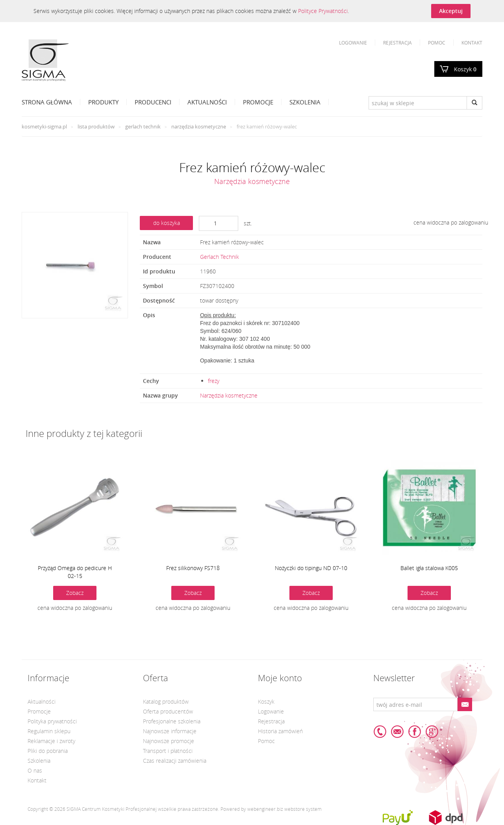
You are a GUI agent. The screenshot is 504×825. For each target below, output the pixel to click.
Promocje (258, 102)
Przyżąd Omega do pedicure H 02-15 (75, 572)
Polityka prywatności (52, 721)
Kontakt (472, 43)
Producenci (153, 102)
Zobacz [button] (75, 593)
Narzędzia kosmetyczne (199, 126)
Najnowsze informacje (170, 731)
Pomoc (437, 43)
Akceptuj (451, 11)
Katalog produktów (166, 701)
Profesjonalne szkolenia (172, 721)
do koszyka (167, 223)
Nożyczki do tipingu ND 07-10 (311, 568)
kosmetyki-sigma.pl (44, 126)
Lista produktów (96, 126)
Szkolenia (305, 102)
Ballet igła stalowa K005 (429, 568)
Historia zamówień (280, 731)
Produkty (103, 102)
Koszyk (465, 69)
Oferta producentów (168, 711)
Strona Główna (47, 102)
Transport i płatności (168, 751)
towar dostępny (219, 300)
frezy (214, 381)
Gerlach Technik (143, 126)
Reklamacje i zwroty (51, 741)
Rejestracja (397, 43)
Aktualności (207, 102)
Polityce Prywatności (323, 11)
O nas (35, 770)
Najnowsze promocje (169, 741)
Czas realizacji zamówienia (175, 761)
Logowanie (353, 43)
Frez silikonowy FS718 (193, 568)
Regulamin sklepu (49, 731)
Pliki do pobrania (48, 751)
